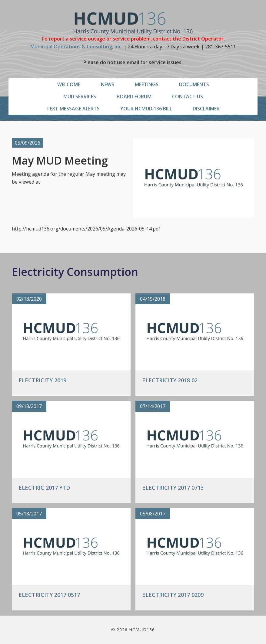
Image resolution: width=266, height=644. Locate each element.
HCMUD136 (133, 23)
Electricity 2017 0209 (173, 595)
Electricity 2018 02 (170, 380)
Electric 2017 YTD (44, 488)
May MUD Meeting (60, 160)
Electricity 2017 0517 (49, 595)
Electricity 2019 (42, 380)
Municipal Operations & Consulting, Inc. (76, 47)
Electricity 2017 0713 (173, 488)
